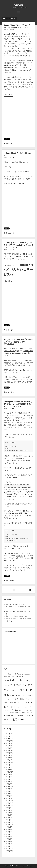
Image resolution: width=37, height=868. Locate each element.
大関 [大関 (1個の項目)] (10, 713)
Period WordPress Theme (13, 866)
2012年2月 (9, 817)
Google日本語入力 (10, 34)
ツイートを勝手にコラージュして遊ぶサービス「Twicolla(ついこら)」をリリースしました (18, 245)
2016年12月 (9, 762)
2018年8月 (9, 743)
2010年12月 (9, 846)
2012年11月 (9, 803)
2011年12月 (9, 822)
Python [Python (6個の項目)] (24, 680)
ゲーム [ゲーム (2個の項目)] (14, 699)
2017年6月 (9, 758)
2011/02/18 (11, 30)
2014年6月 (9, 789)
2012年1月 (9, 820)
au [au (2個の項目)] (4, 674)
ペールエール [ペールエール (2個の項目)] (16, 710)
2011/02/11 (11, 250)
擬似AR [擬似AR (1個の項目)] (16, 713)
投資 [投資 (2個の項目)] (13, 713)
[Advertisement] (18, 116)
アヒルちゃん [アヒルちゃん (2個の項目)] (11, 690)
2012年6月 (9, 808)
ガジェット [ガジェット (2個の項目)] (29, 696)
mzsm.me (18, 5)
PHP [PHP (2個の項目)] (18, 681)
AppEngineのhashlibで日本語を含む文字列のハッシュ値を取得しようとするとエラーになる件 (18, 404)
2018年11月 (9, 739)
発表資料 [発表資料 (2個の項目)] (7, 715)
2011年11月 (9, 825)
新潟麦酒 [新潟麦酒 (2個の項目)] (25, 713)
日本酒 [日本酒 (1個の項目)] (30, 713)
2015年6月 (9, 777)
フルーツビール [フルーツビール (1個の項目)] (7, 710)
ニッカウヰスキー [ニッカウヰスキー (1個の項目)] (20, 707)
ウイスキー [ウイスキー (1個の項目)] (22, 696)
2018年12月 (9, 736)
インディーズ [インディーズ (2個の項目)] (14, 696)
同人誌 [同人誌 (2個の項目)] (6, 713)
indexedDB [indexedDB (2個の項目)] (19, 677)
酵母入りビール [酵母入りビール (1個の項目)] (7, 720)
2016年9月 (9, 765)
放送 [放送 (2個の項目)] (20, 713)
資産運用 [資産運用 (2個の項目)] (30, 715)
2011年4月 (9, 837)
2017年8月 (9, 755)
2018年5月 (9, 748)
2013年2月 (9, 796)
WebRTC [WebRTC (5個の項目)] (14, 685)
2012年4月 (9, 813)
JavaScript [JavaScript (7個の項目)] (10, 680)
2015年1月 (9, 784)
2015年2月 (9, 782)
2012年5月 (9, 810)
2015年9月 (9, 774)
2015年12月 (9, 772)
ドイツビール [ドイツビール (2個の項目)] (11, 707)
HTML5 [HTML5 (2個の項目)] (13, 677)
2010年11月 (9, 849)
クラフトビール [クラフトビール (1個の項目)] (7, 699)
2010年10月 (9, 851)
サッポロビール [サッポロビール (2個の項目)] (22, 699)
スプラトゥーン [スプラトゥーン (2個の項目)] (13, 703)
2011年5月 (9, 834)
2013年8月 (9, 791)
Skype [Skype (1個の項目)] (29, 681)
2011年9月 (9, 827)
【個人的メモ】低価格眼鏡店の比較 (17, 616)
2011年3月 (9, 839)
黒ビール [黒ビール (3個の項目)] (21, 720)
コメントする (9, 144)
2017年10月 (9, 753)
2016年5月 (9, 770)
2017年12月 (9, 751)
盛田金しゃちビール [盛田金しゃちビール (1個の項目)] (15, 716)
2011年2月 (9, 841)
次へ (31, 590)
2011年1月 (9, 844)
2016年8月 (9, 767)
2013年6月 (9, 794)
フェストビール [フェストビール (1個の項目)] (29, 707)
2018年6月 (9, 746)
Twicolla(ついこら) (21, 256)
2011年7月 (9, 829)
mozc (25, 39)
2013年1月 (9, 798)
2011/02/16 (11, 158)
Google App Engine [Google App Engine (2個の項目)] (18, 674)
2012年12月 (9, 801)
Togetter (24, 265)
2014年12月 (9, 786)
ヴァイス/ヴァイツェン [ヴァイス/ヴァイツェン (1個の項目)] (27, 710)
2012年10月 (9, 806)
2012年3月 (9, 815)
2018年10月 (9, 741)
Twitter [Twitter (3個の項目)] (6, 685)
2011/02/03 (11, 409)
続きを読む (9, 95)
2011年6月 (9, 832)
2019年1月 (9, 734)
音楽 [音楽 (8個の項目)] (14, 719)
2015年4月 (9, 779)
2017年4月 (9, 760)
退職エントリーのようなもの (15, 604)
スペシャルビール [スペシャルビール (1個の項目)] (23, 703)
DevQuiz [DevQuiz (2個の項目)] (8, 674)
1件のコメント (10, 233)
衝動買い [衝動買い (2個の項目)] (23, 715)
